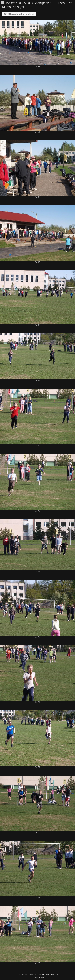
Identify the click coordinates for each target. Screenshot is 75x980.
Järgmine (45, 974)
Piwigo (42, 978)
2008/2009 (24, 3)
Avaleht (10, 3)
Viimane (55, 974)
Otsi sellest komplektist (21, 14)
